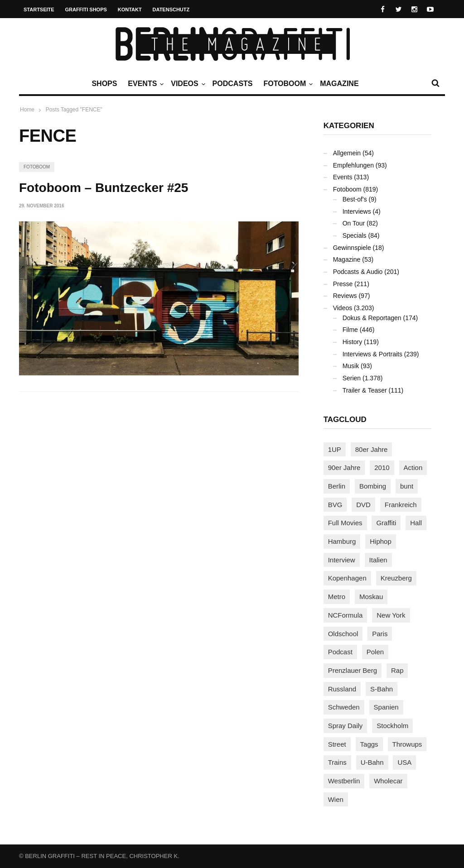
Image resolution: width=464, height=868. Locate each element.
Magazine (339, 84)
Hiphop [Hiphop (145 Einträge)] (381, 541)
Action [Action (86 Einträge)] (413, 468)
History (353, 342)
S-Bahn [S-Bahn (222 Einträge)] (382, 689)
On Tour (354, 223)
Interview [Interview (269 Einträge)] (342, 560)
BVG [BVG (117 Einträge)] (335, 505)
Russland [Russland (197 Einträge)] (342, 689)
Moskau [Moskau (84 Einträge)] (371, 597)
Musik (351, 366)
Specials (355, 235)
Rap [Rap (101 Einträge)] (397, 670)
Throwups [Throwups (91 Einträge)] (407, 744)
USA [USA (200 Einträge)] (404, 762)
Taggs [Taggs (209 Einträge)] (369, 744)
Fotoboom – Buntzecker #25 (104, 188)
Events (145, 84)
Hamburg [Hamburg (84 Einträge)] (342, 541)
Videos (187, 84)
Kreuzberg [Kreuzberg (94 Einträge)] (396, 578)
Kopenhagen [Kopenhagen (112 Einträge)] (347, 578)
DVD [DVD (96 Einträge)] (363, 505)
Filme (350, 330)
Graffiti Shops (86, 10)
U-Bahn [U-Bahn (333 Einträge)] (372, 762)
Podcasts (233, 84)
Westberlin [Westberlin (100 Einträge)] (344, 781)
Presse (343, 284)
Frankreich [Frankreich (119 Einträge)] (401, 505)
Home (27, 110)
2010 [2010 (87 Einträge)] (382, 468)
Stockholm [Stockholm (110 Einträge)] (392, 726)
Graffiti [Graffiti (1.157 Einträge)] (386, 523)
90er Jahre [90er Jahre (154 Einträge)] (344, 468)
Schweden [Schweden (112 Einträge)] (344, 707)
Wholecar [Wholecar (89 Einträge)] (388, 781)
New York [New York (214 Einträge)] (391, 615)
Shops (104, 84)
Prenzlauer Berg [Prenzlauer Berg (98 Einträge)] (353, 670)
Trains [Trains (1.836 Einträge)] (337, 762)
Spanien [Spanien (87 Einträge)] (386, 707)
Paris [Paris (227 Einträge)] (380, 634)
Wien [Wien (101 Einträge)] (336, 799)
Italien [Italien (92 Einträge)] (378, 560)
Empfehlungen (353, 165)
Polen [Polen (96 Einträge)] (375, 652)
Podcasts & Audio (358, 272)
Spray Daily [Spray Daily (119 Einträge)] (346, 726)
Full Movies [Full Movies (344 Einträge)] (345, 523)
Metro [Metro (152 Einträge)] (337, 597)
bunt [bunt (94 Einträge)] (407, 486)
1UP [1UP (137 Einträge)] (335, 449)
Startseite (39, 10)
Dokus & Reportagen (372, 318)
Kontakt (130, 10)
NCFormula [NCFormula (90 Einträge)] (346, 615)
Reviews (345, 296)
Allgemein (347, 153)
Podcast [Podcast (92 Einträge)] (340, 652)
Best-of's (355, 199)
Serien (352, 378)
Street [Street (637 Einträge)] (337, 744)
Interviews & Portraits (372, 354)
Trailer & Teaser (365, 390)
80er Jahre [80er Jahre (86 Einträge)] (372, 449)
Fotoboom (287, 84)
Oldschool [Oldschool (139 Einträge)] (343, 634)
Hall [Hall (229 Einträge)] (416, 523)
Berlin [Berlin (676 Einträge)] (337, 486)
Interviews (357, 211)
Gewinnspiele (352, 248)
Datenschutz (171, 10)
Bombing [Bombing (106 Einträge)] (373, 486)
